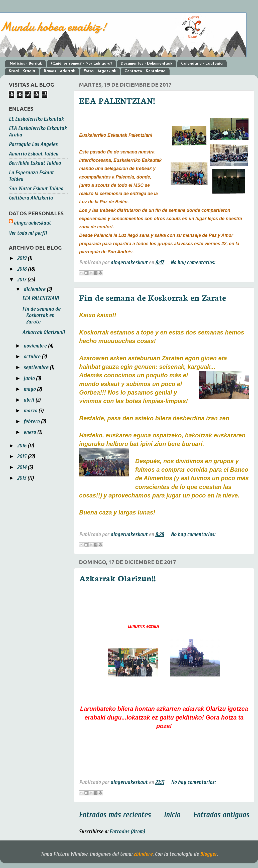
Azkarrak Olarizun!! (117, 578)
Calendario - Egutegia (202, 64)
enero (30, 432)
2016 (22, 446)
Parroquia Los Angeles (33, 144)
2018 (22, 269)
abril (29, 400)
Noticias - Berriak (26, 64)
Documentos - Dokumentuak (147, 64)
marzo (31, 411)
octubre (33, 357)
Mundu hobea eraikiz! (53, 27)
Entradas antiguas (221, 815)
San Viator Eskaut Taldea (36, 189)
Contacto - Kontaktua (145, 71)
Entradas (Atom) (127, 832)
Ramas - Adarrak (59, 71)
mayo (30, 389)
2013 (22, 478)
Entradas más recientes (115, 815)
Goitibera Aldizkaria (31, 198)
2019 (22, 258)
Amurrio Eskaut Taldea (34, 154)
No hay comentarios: (193, 263)
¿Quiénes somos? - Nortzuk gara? (81, 64)
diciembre (35, 289)
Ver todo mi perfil (28, 233)
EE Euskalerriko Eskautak (36, 119)
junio (30, 378)
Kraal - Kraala (22, 71)
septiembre (37, 367)
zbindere (143, 854)
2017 (22, 280)
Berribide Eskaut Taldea (35, 163)
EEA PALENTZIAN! (117, 100)
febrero (32, 421)
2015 (22, 457)
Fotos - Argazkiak (100, 71)
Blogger (208, 854)
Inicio (172, 815)
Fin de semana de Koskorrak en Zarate (153, 297)
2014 (22, 467)
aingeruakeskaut (32, 223)
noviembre (36, 346)
